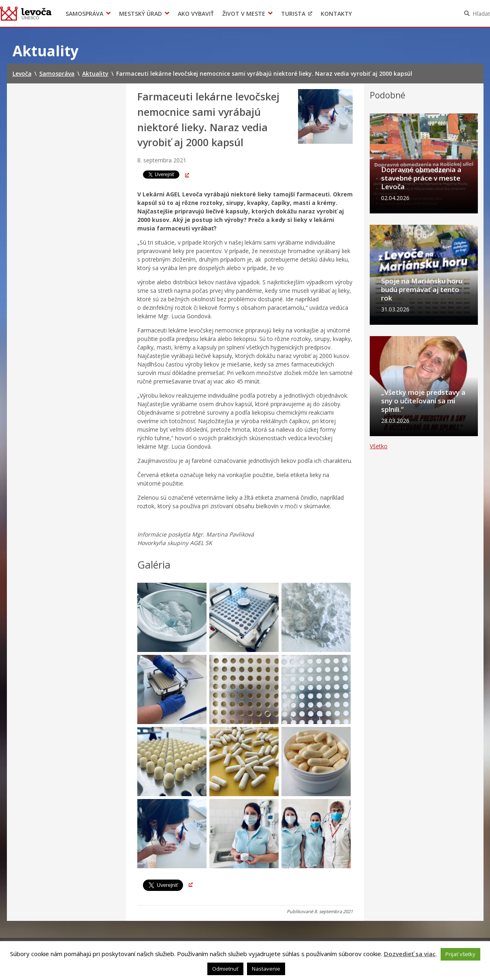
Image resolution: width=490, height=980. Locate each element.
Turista (293, 14)
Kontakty (336, 14)
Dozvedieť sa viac (410, 954)
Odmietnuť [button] (225, 969)
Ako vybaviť (196, 14)
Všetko (379, 469)
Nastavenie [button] (266, 969)
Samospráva (84, 14)
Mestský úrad (141, 14)
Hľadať (481, 14)
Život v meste (244, 14)
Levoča (26, 13)
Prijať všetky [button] (460, 954)
